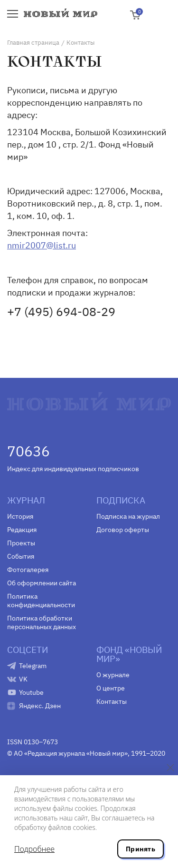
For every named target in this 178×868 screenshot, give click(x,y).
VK (23, 679)
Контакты (112, 701)
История (20, 516)
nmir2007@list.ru (42, 245)
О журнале (113, 675)
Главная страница (33, 43)
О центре (111, 688)
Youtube (31, 692)
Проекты (21, 543)
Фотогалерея (28, 570)
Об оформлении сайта (42, 583)
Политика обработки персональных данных (42, 622)
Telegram (33, 666)
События (21, 556)
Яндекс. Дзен (40, 706)
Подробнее (34, 849)
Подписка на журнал (128, 516)
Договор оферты (123, 530)
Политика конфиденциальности (41, 601)
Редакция (22, 530)
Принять (141, 849)
